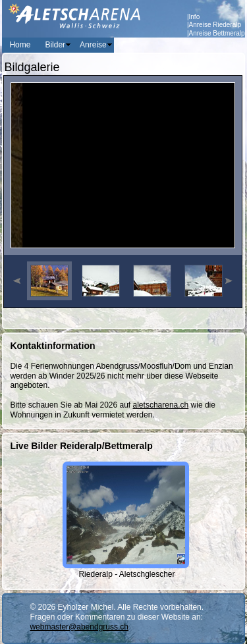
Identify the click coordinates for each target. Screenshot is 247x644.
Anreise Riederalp (215, 25)
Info (195, 17)
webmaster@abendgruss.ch (79, 627)
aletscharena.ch (161, 405)
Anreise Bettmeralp (217, 33)
